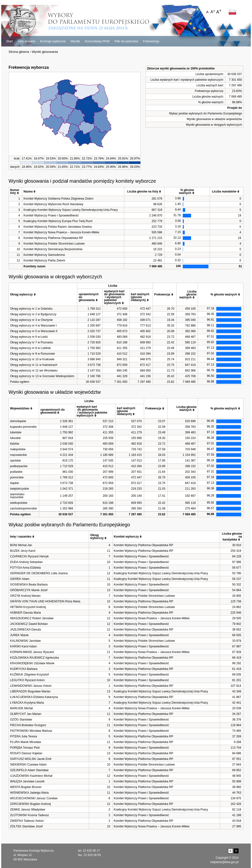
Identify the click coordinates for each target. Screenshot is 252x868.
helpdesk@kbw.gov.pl (224, 862)
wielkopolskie (19, 503)
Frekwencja (151, 41)
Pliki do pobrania (126, 41)
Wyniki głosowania (45, 52)
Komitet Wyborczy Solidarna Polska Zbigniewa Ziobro (58, 199)
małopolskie (18, 449)
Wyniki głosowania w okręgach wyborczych (214, 125)
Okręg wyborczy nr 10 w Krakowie (32, 359)
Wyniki (75, 41)
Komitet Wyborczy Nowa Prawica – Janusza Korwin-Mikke (61, 232)
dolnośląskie (18, 421)
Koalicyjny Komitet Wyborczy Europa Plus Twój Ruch (58, 221)
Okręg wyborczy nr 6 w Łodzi (29, 337)
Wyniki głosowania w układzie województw (214, 119)
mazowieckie (18, 455)
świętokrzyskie (19, 489)
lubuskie (15, 438)
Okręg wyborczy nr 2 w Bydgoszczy (33, 314)
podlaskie (16, 472)
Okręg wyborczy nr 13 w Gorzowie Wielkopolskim (42, 376)
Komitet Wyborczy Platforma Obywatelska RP (53, 238)
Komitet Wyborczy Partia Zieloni (44, 260)
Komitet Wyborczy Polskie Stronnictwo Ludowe (54, 244)
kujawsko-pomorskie (23, 427)
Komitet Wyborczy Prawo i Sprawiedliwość (51, 215)
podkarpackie (19, 466)
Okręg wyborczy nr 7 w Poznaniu (31, 342)
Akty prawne (26, 41)
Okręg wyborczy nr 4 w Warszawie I (33, 326)
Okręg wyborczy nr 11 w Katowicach (34, 365)
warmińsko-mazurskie (17, 496)
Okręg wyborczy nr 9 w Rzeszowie (32, 354)
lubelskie (16, 432)
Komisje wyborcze (53, 41)
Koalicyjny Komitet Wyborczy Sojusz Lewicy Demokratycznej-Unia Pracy (71, 210)
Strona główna (19, 52)
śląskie (15, 483)
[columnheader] (16, 192)
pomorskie (17, 477)
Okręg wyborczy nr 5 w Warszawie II (34, 331)
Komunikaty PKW (97, 41)
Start (9, 41)
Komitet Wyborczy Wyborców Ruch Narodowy (53, 204)
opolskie (15, 461)
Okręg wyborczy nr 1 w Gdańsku (31, 309)
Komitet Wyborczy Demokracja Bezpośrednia (53, 249)
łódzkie (15, 444)
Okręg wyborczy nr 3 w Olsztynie (31, 320)
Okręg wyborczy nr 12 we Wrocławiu (34, 371)
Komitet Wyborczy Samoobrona (44, 255)
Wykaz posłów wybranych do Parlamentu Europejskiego (206, 113)
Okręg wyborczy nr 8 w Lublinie (30, 348)
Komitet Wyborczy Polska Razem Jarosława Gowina (58, 227)
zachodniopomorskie (23, 508)
